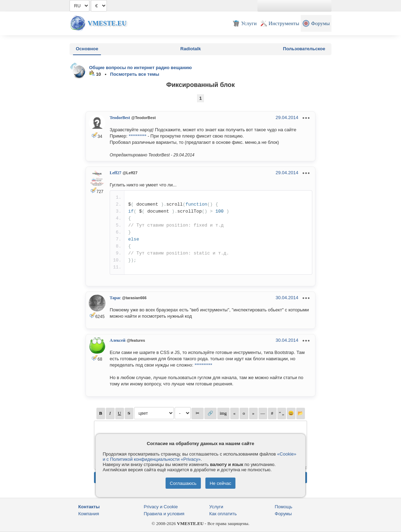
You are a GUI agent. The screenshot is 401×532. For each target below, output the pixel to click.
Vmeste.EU (107, 23)
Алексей (118, 340)
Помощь (284, 507)
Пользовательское (304, 49)
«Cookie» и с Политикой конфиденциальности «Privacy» (199, 457)
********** (137, 136)
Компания (89, 514)
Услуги (216, 507)
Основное (87, 49)
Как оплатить (223, 514)
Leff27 (115, 173)
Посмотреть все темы (135, 74)
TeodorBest (120, 118)
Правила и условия (164, 514)
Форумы (283, 514)
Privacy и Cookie (161, 507)
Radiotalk (191, 49)
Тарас (115, 298)
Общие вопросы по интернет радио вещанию (140, 68)
